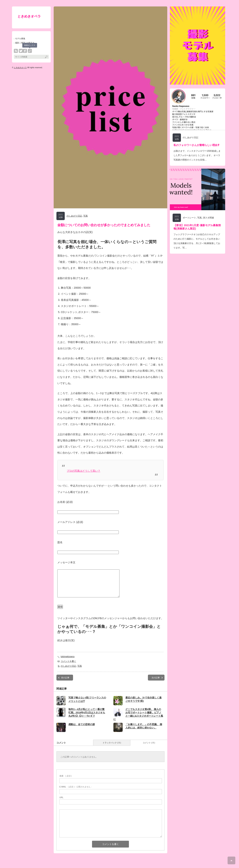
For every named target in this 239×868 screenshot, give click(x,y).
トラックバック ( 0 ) (112, 748)
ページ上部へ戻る (231, 860)
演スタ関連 (208, 218)
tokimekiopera (68, 662)
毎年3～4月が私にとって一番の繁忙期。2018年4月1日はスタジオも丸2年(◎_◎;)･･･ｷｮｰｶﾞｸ (87, 718)
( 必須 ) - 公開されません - (76, 792)
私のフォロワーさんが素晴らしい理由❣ (197, 145)
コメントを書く (68, 667)
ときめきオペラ (29, 16)
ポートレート (189, 218)
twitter (21, 51)
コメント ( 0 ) (149, 748)
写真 (86, 216)
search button (30, 51)
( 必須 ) (66, 781)
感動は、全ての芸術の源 (82, 730)
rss (16, 51)
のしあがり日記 (74, 216)
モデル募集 (20, 39)
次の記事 (156, 683)
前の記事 (65, 683)
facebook (25, 51)
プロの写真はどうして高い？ (84, 471)
